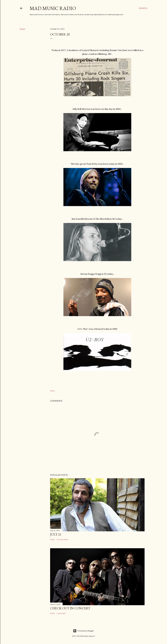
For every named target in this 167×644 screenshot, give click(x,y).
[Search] (143, 8)
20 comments (62, 539)
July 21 (56, 534)
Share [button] (22, 29)
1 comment (61, 613)
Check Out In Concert (70, 608)
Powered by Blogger (83, 631)
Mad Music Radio (53, 8)
